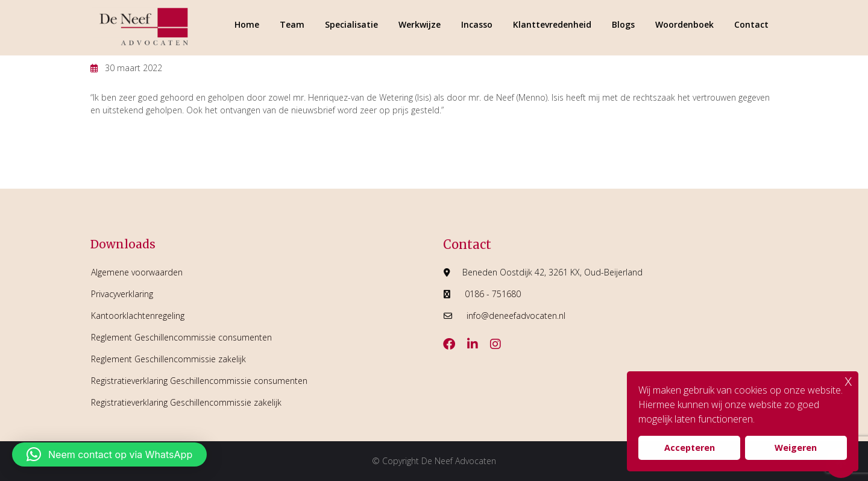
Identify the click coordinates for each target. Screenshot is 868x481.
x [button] (848, 380)
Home (247, 24)
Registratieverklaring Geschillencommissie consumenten (199, 381)
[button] (109, 454)
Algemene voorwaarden (137, 272)
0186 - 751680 (493, 294)
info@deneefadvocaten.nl (516, 316)
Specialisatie (351, 24)
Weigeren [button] (796, 448)
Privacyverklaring (122, 294)
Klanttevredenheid (552, 24)
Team (292, 24)
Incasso (477, 24)
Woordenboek (684, 24)
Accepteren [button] (690, 448)
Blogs (623, 24)
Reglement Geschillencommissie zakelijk (168, 359)
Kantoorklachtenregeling (138, 316)
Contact (751, 24)
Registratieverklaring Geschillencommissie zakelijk (186, 402)
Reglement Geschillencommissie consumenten (181, 337)
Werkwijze (420, 24)
